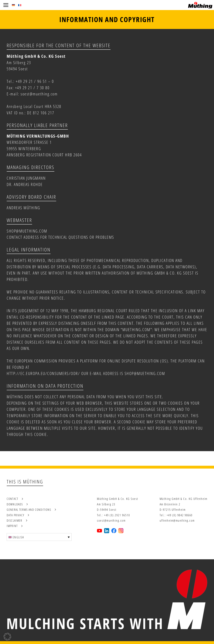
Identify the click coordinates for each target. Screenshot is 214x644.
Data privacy (15, 515)
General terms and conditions (29, 510)
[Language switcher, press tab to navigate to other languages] (39, 537)
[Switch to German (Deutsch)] (13, 5)
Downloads (15, 504)
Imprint (12, 526)
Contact (12, 499)
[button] (7, 637)
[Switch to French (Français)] (20, 5)
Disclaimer (15, 520)
